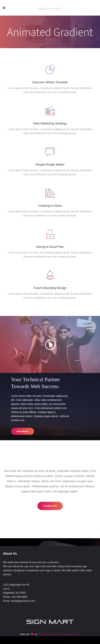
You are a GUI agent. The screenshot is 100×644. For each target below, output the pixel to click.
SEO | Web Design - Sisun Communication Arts (59, 634)
